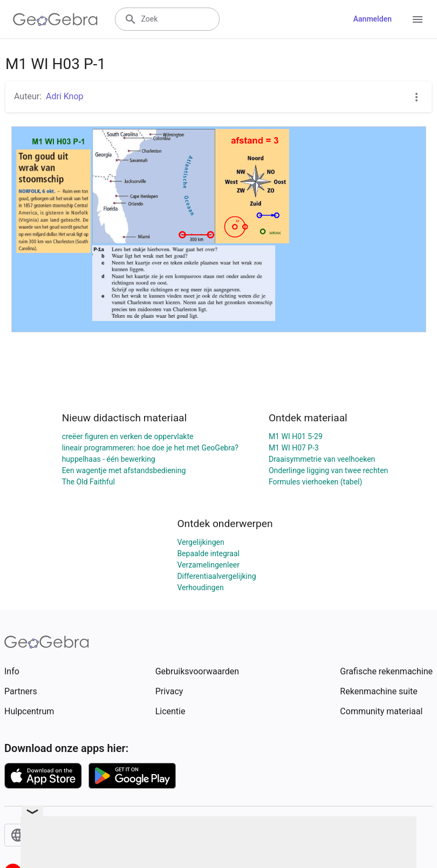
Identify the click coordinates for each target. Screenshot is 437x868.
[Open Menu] (418, 19)
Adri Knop (65, 96)
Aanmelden (373, 19)
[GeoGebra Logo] (55, 19)
